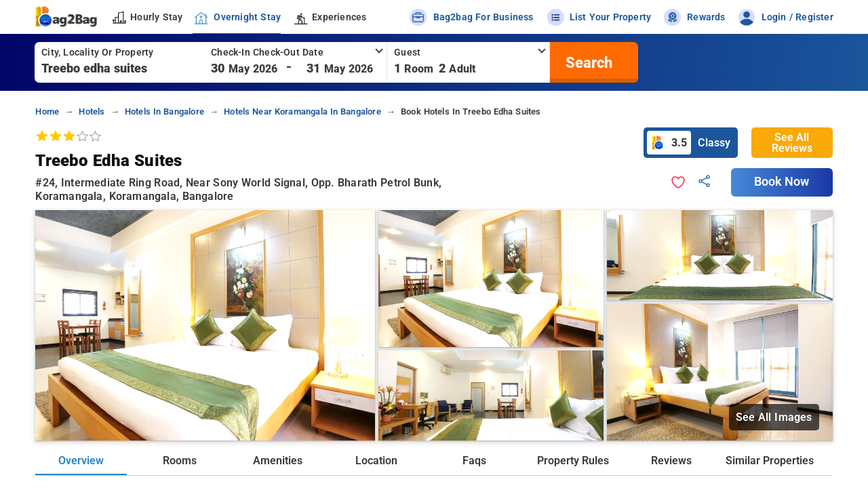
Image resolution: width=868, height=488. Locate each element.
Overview (81, 461)
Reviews (671, 461)
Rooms (180, 461)
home (47, 111)
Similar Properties (770, 461)
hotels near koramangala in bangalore (302, 111)
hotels (92, 111)
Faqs (474, 461)
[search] (587, 62)
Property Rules (573, 461)
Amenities (278, 461)
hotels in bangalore (164, 111)
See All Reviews (792, 143)
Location (376, 461)
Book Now (782, 182)
